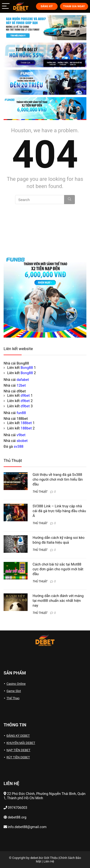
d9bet (25, 396)
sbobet (22, 441)
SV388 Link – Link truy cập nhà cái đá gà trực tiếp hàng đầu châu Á (59, 511)
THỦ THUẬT (40, 492)
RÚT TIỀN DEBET (18, 757)
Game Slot (14, 691)
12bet (21, 385)
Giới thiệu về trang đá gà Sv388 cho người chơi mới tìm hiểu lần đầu (58, 479)
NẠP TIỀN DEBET (18, 750)
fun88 (21, 413)
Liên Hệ (49, 861)
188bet (26, 423)
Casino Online (16, 684)
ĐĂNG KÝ (47, 6)
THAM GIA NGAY (74, 6)
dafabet (23, 380)
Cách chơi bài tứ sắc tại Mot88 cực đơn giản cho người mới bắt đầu (58, 569)
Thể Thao (13, 698)
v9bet (21, 435)
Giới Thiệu (51, 858)
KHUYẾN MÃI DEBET (21, 743)
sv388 (18, 447)
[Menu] (6, 6)
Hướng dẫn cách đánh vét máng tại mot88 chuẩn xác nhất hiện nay (58, 601)
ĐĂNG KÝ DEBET (18, 736)
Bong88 (27, 368)
